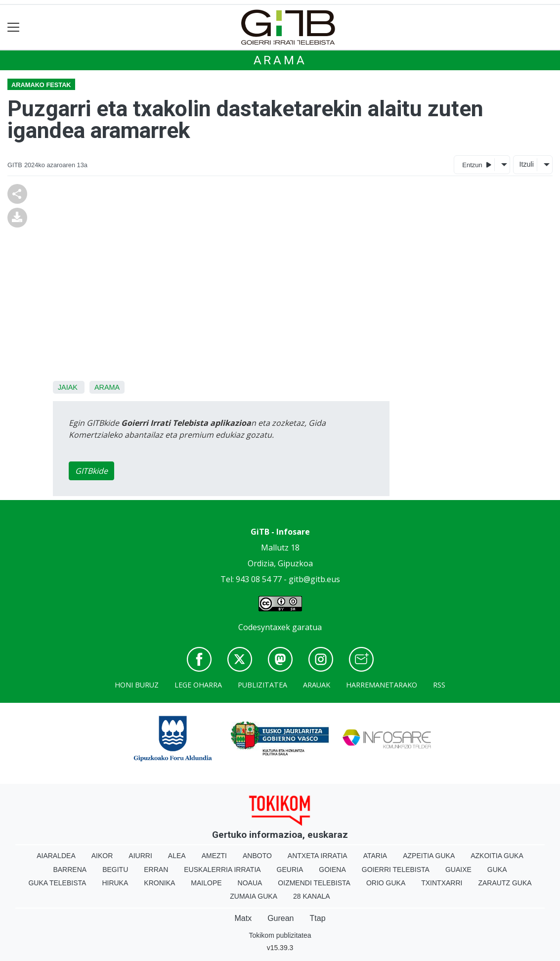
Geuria (290, 869)
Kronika (159, 883)
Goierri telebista (396, 869)
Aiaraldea (56, 856)
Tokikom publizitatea (280, 935)
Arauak (317, 685)
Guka (497, 869)
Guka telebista (57, 883)
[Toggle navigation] (14, 27)
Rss (439, 685)
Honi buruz (137, 685)
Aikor (102, 856)
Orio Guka (386, 883)
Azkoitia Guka (497, 856)
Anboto (257, 856)
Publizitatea (262, 685)
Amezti (214, 856)
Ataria (375, 856)
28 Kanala (312, 896)
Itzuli (526, 164)
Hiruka (115, 883)
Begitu (115, 869)
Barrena (70, 869)
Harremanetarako (382, 685)
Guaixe (458, 869)
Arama (280, 60)
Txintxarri (442, 883)
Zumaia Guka (254, 896)
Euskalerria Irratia (222, 869)
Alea (177, 856)
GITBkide (91, 471)
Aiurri (140, 856)
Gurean (280, 918)
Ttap (318, 918)
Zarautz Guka (505, 883)
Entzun (477, 164)
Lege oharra (198, 685)
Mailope (206, 883)
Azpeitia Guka (429, 856)
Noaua (250, 883)
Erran (156, 869)
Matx (243, 918)
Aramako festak (41, 85)
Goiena (332, 869)
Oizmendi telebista (314, 883)
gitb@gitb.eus (314, 579)
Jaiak (68, 387)
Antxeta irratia (318, 856)
